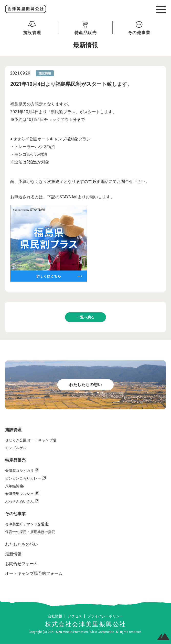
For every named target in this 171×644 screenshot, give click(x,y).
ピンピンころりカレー (23, 478)
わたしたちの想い (22, 544)
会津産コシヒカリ (19, 471)
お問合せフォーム (22, 564)
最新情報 (13, 554)
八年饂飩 (12, 486)
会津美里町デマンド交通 (25, 524)
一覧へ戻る (85, 317)
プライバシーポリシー (105, 616)
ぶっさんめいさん (19, 501)
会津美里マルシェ (20, 494)
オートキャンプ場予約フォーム (34, 573)
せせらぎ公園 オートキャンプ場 (31, 440)
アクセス (75, 616)
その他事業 (15, 514)
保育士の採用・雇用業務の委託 (30, 532)
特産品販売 (15, 460)
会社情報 (55, 616)
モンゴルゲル (16, 448)
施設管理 (13, 430)
